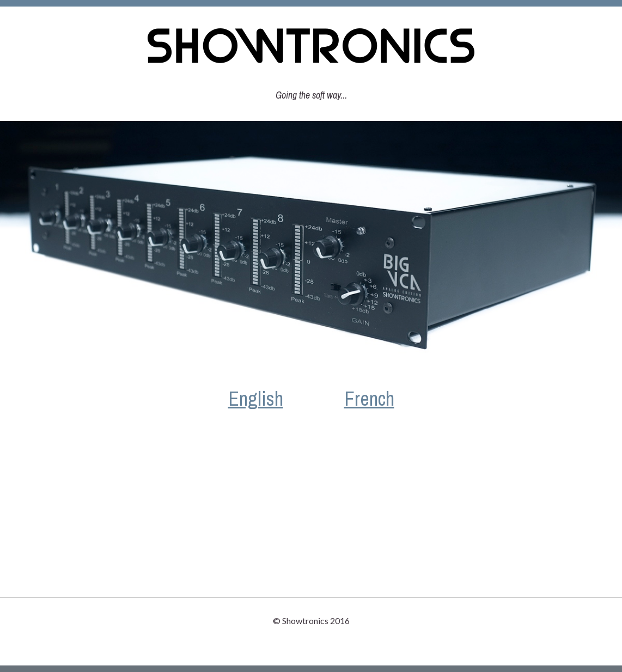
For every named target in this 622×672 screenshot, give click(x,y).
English (256, 399)
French (369, 399)
